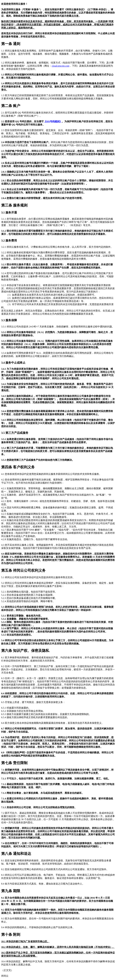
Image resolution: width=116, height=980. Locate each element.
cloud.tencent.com (60, 66)
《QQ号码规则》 (53, 121)
